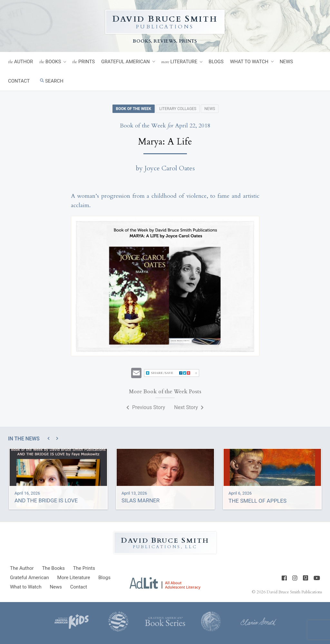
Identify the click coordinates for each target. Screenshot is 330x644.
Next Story (189, 407)
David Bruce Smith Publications (294, 592)
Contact (19, 81)
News (286, 62)
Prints (83, 62)
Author (20, 62)
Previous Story (146, 407)
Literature (179, 62)
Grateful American (126, 62)
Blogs (216, 62)
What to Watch (249, 62)
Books (50, 62)
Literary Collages (178, 109)
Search (52, 81)
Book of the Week (134, 109)
